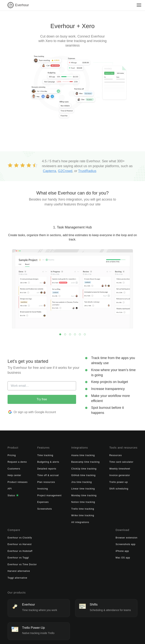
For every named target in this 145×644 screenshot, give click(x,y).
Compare (114, 447)
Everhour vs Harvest (120, 461)
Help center (14, 474)
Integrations (60, 447)
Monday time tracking (65, 494)
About (35, 635)
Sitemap (91, 635)
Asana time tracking (64, 454)
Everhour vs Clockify (120, 454)
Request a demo (17, 461)
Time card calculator (93, 461)
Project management (40, 494)
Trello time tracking (64, 508)
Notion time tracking (64, 501)
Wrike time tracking (64, 514)
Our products (16, 570)
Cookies (79, 635)
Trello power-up (90, 481)
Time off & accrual (39, 474)
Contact (103, 635)
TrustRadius (87, 171)
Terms (45, 635)
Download (14, 528)
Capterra (49, 171)
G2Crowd (65, 171)
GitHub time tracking (64, 474)
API (10, 488)
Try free (42, 399)
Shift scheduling (90, 488)
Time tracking (36, 454)
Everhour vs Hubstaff (121, 467)
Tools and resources (94, 447)
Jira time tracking (63, 481)
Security (67, 635)
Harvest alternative (119, 488)
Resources (87, 454)
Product (13, 447)
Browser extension (19, 535)
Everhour (22, 5)
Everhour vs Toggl (119, 474)
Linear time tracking (64, 488)
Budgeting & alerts (39, 461)
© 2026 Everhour (18, 635)
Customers (14, 467)
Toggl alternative (118, 494)
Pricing (12, 454)
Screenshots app (17, 542)
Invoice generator (91, 474)
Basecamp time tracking (66, 461)
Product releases (18, 481)
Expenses (34, 501)
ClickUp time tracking (65, 467)
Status (13, 494)
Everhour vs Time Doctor (123, 481)
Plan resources (37, 481)
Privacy (56, 635)
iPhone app (14, 548)
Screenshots (35, 508)
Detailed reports (37, 467)
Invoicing (33, 488)
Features (34, 447)
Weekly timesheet (91, 467)
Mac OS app (15, 555)
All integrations (61, 521)
